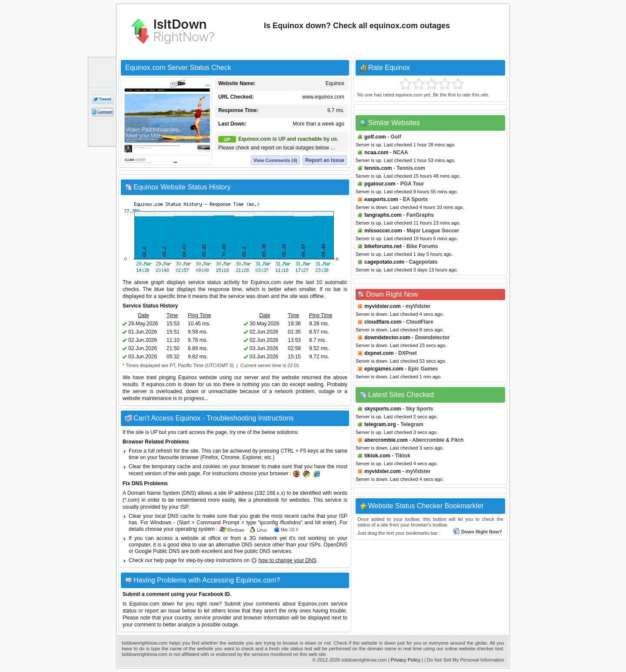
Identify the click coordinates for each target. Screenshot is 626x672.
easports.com (381, 199)
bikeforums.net (383, 246)
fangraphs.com (383, 215)
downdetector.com (387, 338)
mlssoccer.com (383, 231)
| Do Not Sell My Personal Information (464, 660)
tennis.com (378, 168)
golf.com (375, 137)
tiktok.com (377, 456)
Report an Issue (325, 160)
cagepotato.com (384, 262)
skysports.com (383, 409)
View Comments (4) (275, 160)
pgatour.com (380, 184)
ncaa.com (376, 152)
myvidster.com (383, 306)
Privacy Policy (406, 660)
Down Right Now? (478, 532)
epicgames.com (384, 369)
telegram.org (380, 424)
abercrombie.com (386, 440)
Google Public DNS (157, 551)
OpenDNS (335, 545)
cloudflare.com (383, 322)
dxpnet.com (379, 353)
